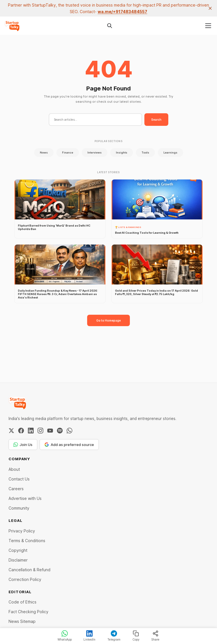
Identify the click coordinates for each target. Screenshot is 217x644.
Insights (122, 153)
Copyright (18, 550)
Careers (16, 489)
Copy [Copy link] (136, 636)
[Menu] (208, 26)
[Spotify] (60, 431)
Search (156, 120)
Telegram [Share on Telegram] (114, 636)
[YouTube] (50, 431)
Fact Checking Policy (28, 612)
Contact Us (19, 479)
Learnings (170, 153)
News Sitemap (22, 621)
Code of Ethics (22, 602)
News (44, 153)
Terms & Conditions (27, 541)
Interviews (95, 153)
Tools (145, 153)
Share (155, 636)
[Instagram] (40, 431)
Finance (68, 153)
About (14, 469)
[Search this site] (110, 26)
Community (19, 508)
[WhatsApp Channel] (69, 431)
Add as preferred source (69, 445)
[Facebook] (21, 431)
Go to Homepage (108, 320)
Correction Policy (25, 579)
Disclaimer (18, 560)
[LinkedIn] (31, 431)
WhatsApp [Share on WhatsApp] (65, 636)
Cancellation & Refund (29, 570)
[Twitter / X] (11, 431)
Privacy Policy (22, 531)
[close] (210, 8)
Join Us (23, 445)
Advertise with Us (25, 498)
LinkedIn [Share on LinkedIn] (89, 636)
